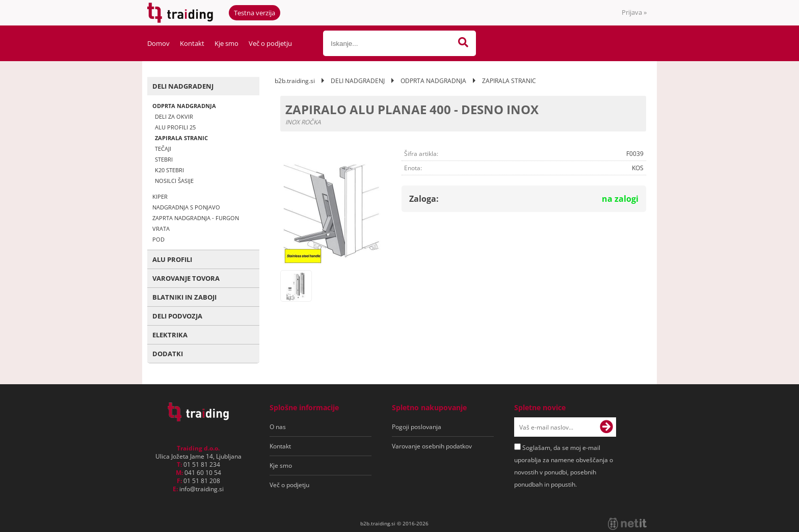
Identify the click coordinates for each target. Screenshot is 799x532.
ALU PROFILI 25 (175, 127)
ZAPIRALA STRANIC (181, 138)
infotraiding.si (202, 489)
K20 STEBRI (169, 170)
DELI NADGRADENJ (183, 86)
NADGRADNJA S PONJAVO (186, 207)
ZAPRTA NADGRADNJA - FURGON (196, 218)
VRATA (161, 229)
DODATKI (168, 354)
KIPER (160, 196)
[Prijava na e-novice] (606, 427)
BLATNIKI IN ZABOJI (184, 297)
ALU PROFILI (172, 259)
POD (158, 239)
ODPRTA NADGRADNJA (184, 106)
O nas (278, 427)
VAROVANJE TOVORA (186, 278)
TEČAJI (163, 149)
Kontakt (192, 43)
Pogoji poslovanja (417, 427)
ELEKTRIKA (170, 335)
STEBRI (164, 159)
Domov (158, 43)
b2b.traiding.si (295, 81)
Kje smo (227, 43)
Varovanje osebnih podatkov (432, 446)
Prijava (634, 12)
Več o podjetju (270, 43)
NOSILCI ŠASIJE (174, 181)
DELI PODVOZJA (177, 316)
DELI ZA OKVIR (174, 116)
